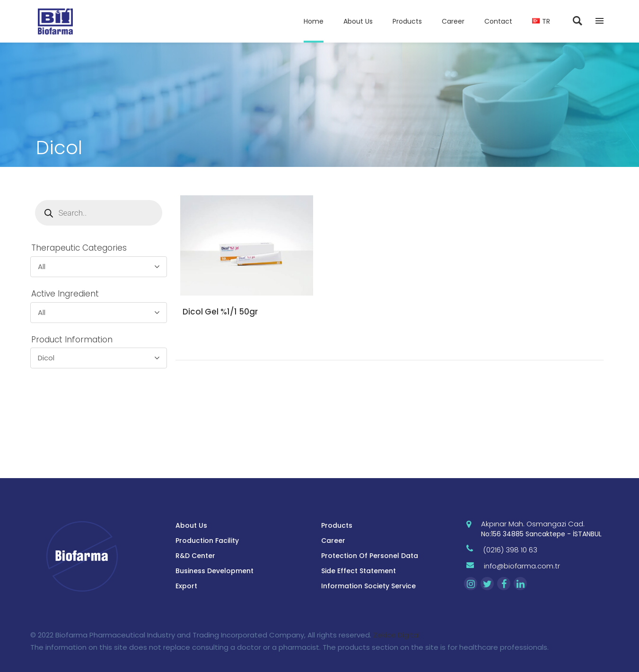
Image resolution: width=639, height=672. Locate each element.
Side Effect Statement (359, 571)
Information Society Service (368, 586)
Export (186, 586)
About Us (191, 525)
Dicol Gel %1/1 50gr (220, 312)
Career (333, 541)
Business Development (214, 571)
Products (337, 525)
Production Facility (207, 541)
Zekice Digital (396, 635)
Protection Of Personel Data (370, 556)
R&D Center (195, 556)
